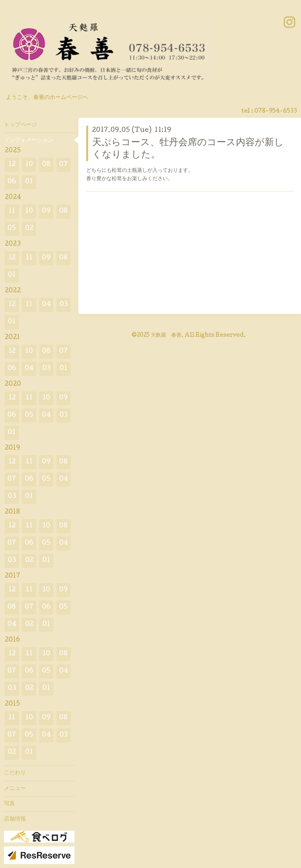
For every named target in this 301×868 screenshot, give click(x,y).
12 (12, 165)
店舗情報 (15, 819)
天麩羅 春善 (166, 336)
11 (12, 211)
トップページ (20, 125)
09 (46, 211)
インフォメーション (29, 140)
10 (29, 165)
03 (64, 305)
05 (12, 229)
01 (29, 182)
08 (46, 165)
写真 (9, 804)
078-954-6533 (276, 111)
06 (12, 182)
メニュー (15, 789)
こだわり (15, 773)
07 (63, 165)
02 (29, 229)
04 (46, 305)
